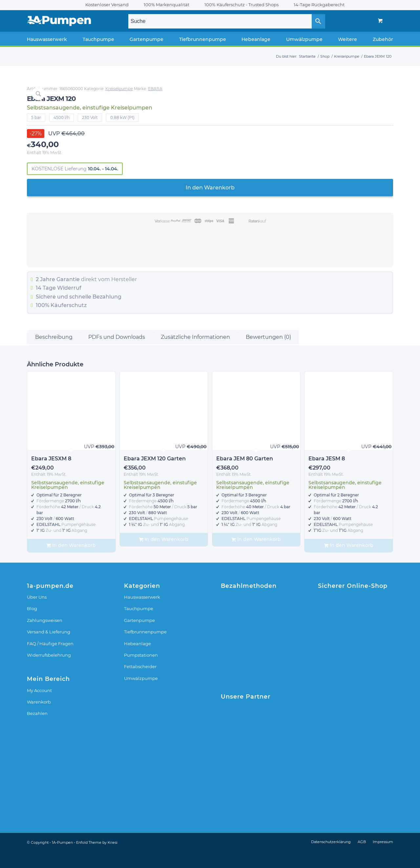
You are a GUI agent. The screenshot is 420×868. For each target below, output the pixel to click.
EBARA (366, 89)
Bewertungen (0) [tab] (268, 353)
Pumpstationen (141, 671)
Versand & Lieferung (49, 648)
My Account (39, 707)
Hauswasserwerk (142, 613)
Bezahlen (37, 730)
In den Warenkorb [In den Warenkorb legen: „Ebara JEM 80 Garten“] (256, 556)
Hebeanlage (137, 660)
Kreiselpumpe (329, 89)
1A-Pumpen (62, 859)
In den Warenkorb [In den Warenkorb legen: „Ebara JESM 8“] (349, 562)
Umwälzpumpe (141, 695)
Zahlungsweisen (45, 637)
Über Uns (37, 613)
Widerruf (280, 288)
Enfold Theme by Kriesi (97, 859)
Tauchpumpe (139, 625)
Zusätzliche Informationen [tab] (195, 353)
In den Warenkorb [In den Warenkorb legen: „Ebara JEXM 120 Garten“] (164, 556)
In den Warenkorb (315, 188)
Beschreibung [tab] (54, 353)
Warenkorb (39, 718)
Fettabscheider (140, 683)
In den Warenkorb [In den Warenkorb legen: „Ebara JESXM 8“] (71, 562)
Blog (32, 625)
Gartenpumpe (139, 637)
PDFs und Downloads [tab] (117, 353)
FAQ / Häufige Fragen (50, 660)
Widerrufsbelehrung (49, 671)
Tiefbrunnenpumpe (145, 648)
